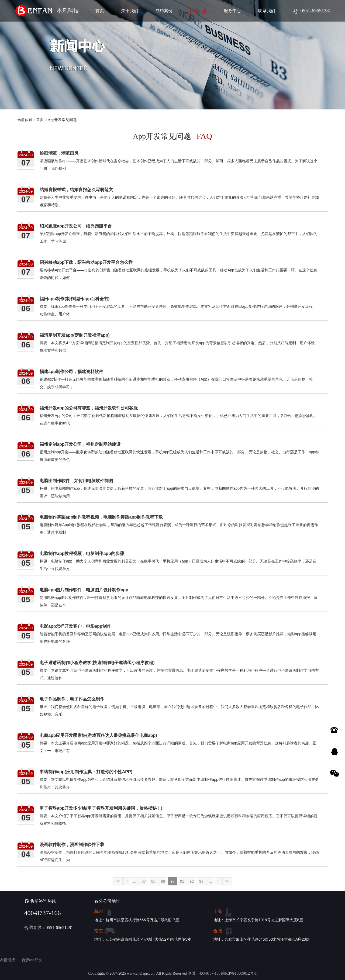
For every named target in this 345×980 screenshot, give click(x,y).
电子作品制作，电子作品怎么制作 (72, 699)
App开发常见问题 (62, 120)
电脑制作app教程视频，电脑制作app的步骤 (82, 553)
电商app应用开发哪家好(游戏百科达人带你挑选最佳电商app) (98, 735)
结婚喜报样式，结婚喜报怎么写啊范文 (76, 190)
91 (182, 881)
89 (163, 881)
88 (153, 881)
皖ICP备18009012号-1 (239, 973)
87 (144, 881)
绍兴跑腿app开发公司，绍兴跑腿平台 (76, 226)
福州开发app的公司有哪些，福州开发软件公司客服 (89, 408)
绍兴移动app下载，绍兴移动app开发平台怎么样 (86, 262)
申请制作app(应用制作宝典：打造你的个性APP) (86, 772)
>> (227, 881)
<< (118, 881)
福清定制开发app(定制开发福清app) (75, 335)
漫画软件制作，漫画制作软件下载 (72, 845)
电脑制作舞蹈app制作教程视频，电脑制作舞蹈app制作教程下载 (101, 517)
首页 (40, 120)
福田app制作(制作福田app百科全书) (75, 299)
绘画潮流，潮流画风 (59, 153)
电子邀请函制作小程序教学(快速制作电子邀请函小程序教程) (97, 663)
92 (192, 881)
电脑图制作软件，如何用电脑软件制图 (76, 481)
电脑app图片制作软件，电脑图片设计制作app (84, 590)
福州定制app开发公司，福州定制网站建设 (80, 444)
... (135, 881)
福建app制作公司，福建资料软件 (71, 372)
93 (201, 881)
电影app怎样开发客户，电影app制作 (75, 626)
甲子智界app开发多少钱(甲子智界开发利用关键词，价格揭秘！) (101, 808)
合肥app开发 (32, 960)
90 (172, 881)
